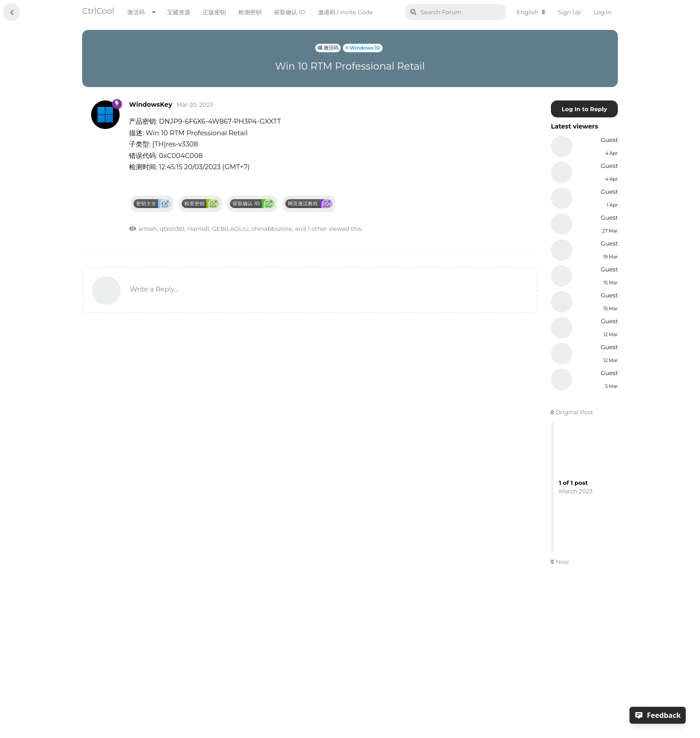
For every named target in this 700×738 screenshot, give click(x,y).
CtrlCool (98, 11)
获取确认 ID (290, 12)
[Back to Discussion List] (12, 12)
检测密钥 (250, 12)
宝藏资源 (179, 12)
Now (560, 562)
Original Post (572, 412)
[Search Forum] (456, 12)
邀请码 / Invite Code (345, 12)
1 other (317, 229)
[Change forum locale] (531, 12)
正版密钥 (214, 12)
